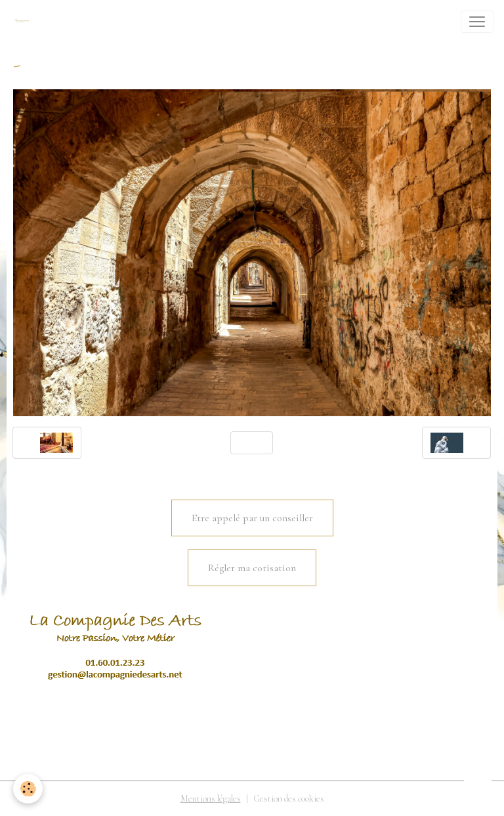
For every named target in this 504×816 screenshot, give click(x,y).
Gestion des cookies (289, 799)
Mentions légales (211, 799)
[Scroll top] (478, 790)
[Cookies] (28, 789)
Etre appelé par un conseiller (252, 518)
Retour (252, 443)
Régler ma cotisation (252, 568)
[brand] (24, 22)
